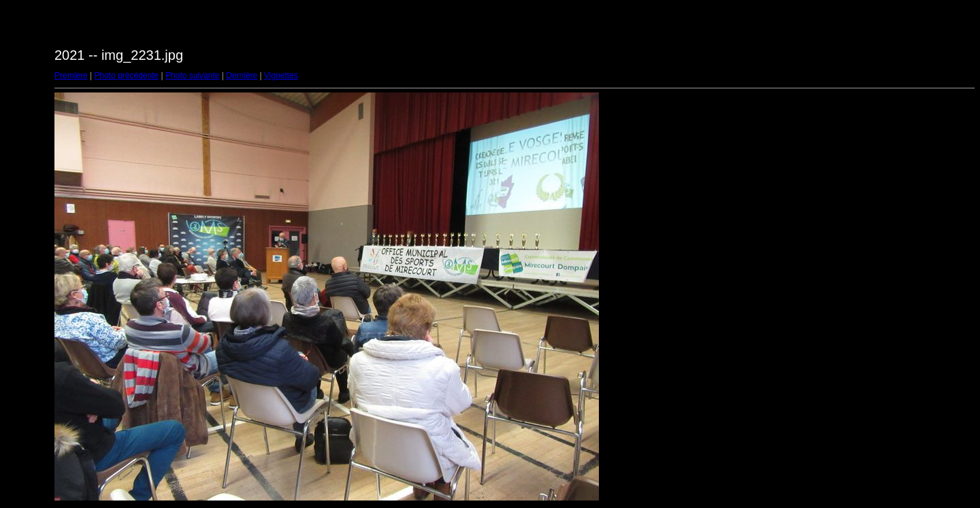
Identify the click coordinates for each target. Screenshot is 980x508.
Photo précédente (126, 75)
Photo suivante (192, 75)
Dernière (242, 75)
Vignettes (281, 75)
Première (71, 75)
